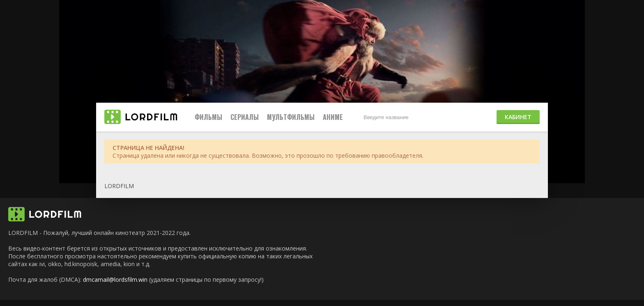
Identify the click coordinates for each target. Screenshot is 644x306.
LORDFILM (119, 186)
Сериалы (245, 117)
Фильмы (208, 117)
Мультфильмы (291, 117)
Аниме (333, 117)
